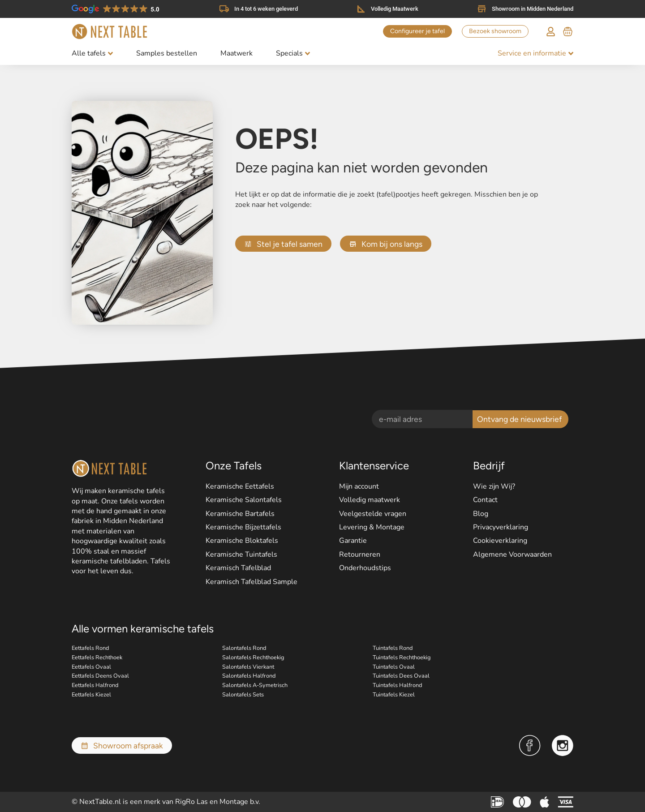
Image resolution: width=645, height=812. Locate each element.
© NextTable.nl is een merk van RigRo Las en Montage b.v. (166, 802)
